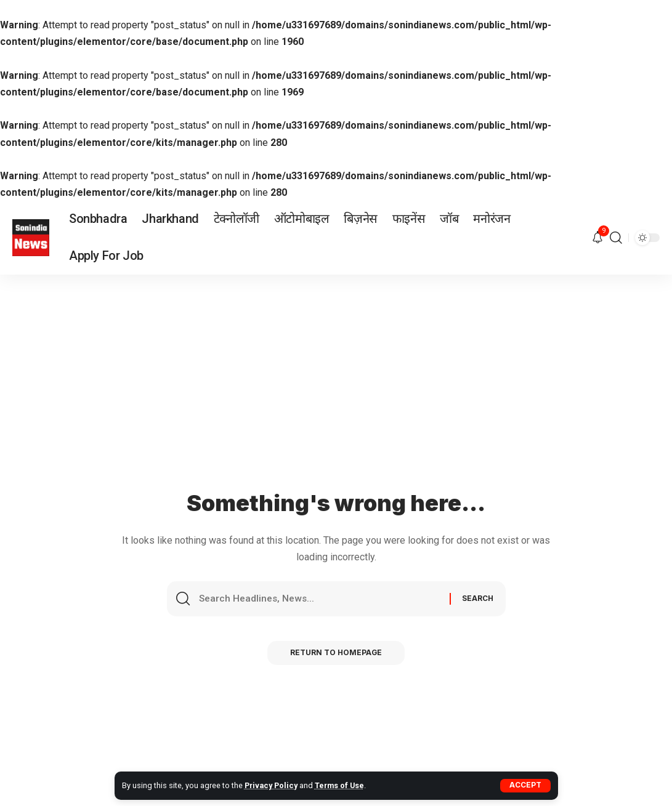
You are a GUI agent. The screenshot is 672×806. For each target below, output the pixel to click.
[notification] (597, 238)
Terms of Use (342, 785)
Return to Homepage (336, 655)
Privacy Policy (272, 785)
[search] (616, 238)
